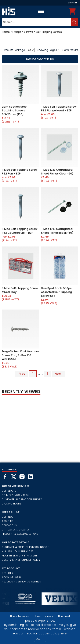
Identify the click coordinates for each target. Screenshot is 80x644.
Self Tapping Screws (49, 32)
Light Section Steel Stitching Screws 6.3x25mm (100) (15, 110)
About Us (8, 521)
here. (64, 633)
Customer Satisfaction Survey (22, 499)
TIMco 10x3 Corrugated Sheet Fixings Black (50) (57, 231)
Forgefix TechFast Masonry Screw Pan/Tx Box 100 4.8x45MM (20, 355)
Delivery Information (16, 495)
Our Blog (8, 517)
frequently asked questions (20, 534)
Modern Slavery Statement (19, 556)
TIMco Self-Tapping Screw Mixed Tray (20, 290)
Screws (28, 32)
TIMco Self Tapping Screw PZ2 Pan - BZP (20, 172)
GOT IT (40, 639)
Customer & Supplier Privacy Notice (25, 547)
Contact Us (9, 525)
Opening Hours (12, 504)
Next (58, 374)
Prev (22, 374)
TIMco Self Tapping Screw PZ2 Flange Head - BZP (59, 109)
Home (6, 32)
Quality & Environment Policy (21, 560)
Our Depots (9, 491)
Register (8, 573)
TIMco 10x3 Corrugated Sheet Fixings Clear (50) (57, 172)
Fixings (17, 32)
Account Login (12, 577)
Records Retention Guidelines (21, 582)
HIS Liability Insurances (18, 551)
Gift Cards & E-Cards (16, 530)
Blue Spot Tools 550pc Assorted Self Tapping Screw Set (57, 292)
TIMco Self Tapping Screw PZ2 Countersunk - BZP (20, 231)
